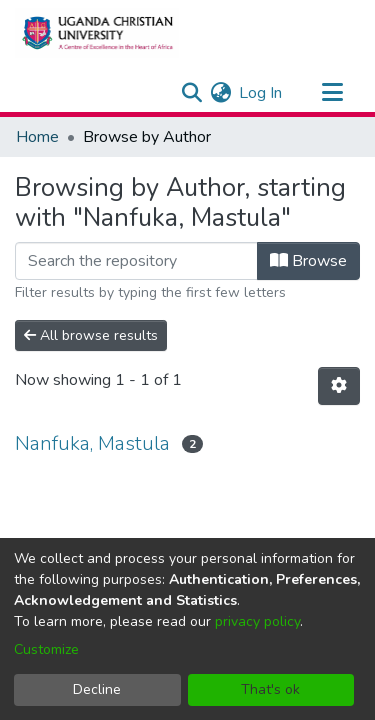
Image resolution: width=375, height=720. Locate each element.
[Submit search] (191, 93)
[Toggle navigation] (332, 93)
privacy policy (257, 621)
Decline (97, 689)
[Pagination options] (339, 386)
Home (37, 137)
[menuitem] (220, 93)
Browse (308, 261)
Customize (46, 649)
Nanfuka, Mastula (92, 443)
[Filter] (136, 261)
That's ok (270, 689)
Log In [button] (261, 93)
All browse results (91, 335)
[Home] (97, 33)
